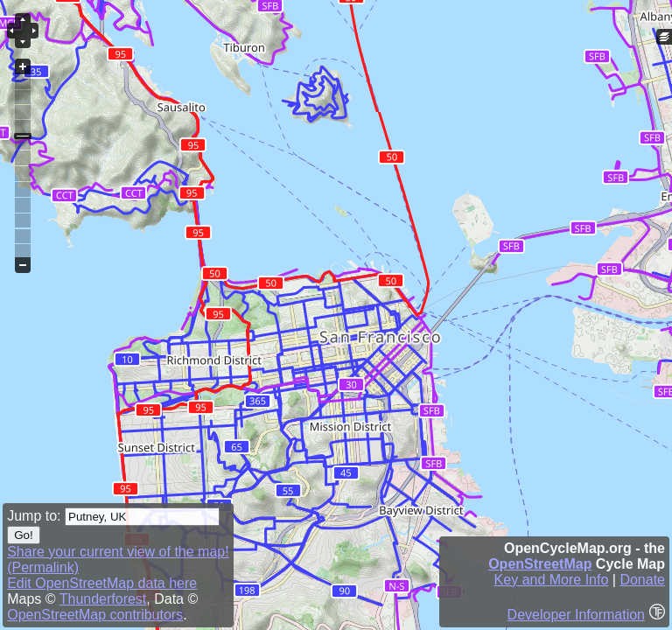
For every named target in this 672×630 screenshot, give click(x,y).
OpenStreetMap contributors (95, 615)
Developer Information (576, 615)
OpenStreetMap (540, 564)
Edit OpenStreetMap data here (102, 583)
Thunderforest (103, 599)
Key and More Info (552, 580)
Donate (642, 580)
